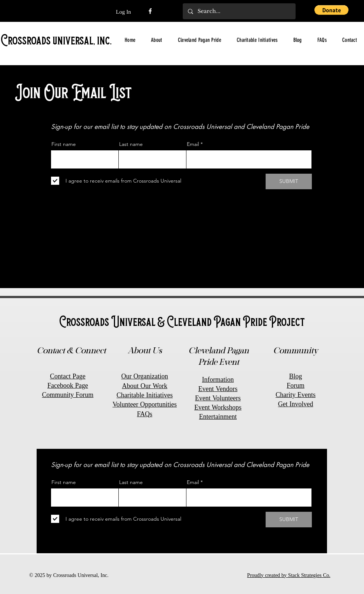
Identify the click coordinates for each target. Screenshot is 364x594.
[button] (331, 10)
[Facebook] (150, 11)
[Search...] (239, 11)
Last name (131, 144)
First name (64, 144)
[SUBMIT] (289, 181)
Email (193, 144)
